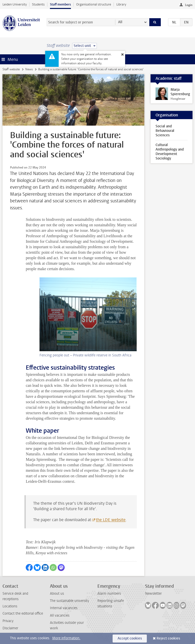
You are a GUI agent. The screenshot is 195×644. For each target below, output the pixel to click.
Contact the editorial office (23, 613)
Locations (10, 606)
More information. (66, 638)
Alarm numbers (109, 594)
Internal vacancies (64, 608)
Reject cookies (168, 638)
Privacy (8, 621)
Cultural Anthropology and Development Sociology (170, 152)
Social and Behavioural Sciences (165, 131)
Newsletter (153, 594)
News (29, 69)
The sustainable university (70, 601)
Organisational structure (94, 4)
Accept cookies (130, 638)
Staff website (11, 69)
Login (189, 5)
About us (57, 594)
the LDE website (111, 520)
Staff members (60, 4)
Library (121, 4)
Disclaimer (10, 628)
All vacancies (60, 615)
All (120, 22)
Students (38, 4)
